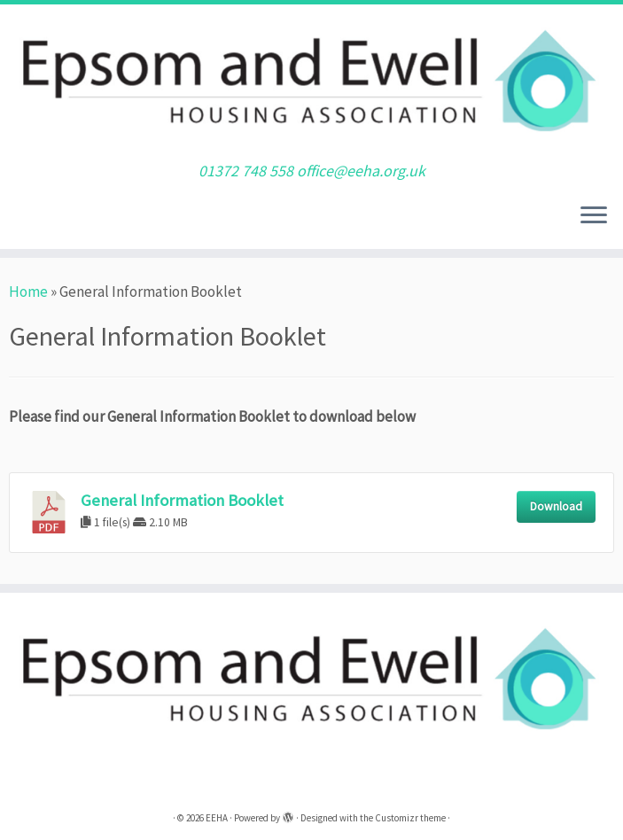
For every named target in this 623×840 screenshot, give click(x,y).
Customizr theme (410, 818)
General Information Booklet (182, 500)
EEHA (217, 818)
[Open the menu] (594, 217)
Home (28, 292)
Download (556, 506)
